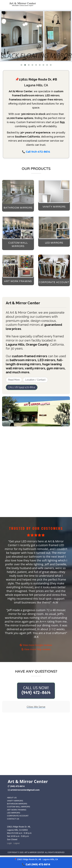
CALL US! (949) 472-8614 (22, 387)
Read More (14, 380)
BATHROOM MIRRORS (17, 804)
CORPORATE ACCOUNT (18, 816)
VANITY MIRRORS (15, 801)
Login (9, 843)
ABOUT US (12, 798)
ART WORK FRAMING (17, 810)
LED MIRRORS (14, 813)
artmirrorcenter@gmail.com (25, 790)
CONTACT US (13, 819)
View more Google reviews (36, 645)
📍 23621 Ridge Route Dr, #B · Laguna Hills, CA (36, 859)
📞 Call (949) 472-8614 (36, 864)
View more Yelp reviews (36, 649)
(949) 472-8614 (17, 786)
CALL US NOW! (36, 690)
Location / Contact (35, 380)
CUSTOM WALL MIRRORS (19, 807)
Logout (17, 843)
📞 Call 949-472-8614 (36, 152)
